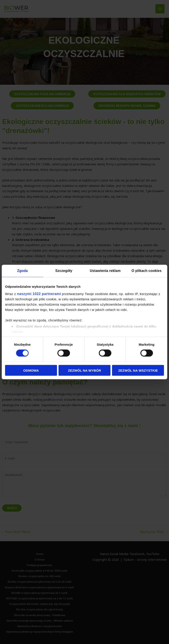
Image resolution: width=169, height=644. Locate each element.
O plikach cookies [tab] (146, 271)
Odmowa (31, 370)
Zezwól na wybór (84, 370)
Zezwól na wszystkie (138, 370)
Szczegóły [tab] (64, 271)
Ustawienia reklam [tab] (105, 271)
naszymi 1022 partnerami (38, 293)
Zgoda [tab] (22, 271)
